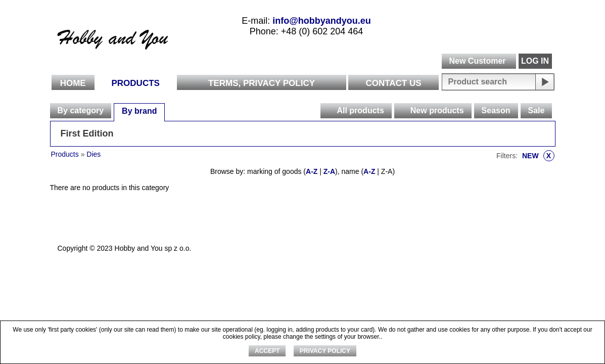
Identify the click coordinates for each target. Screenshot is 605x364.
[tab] (81, 111)
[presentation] (328, 111)
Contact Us (393, 83)
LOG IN (535, 61)
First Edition (87, 133)
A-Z (312, 171)
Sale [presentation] (537, 110)
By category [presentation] (81, 110)
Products (136, 83)
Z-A (329, 171)
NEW (538, 156)
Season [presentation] (496, 110)
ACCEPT (267, 351)
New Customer (477, 61)
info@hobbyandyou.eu (322, 21)
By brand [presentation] (139, 111)
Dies (94, 154)
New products (437, 110)
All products (360, 110)
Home (73, 83)
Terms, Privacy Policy (262, 83)
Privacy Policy (325, 351)
